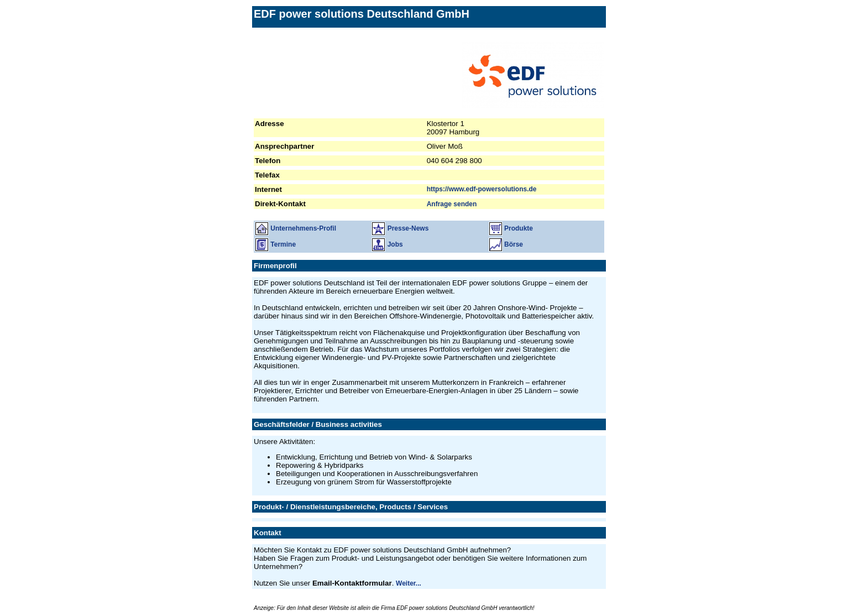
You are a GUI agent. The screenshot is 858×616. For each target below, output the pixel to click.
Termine (275, 244)
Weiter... (409, 583)
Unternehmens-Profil (295, 228)
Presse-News (400, 228)
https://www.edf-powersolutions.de (482, 189)
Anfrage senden (452, 204)
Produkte (511, 228)
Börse (506, 244)
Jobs (387, 244)
